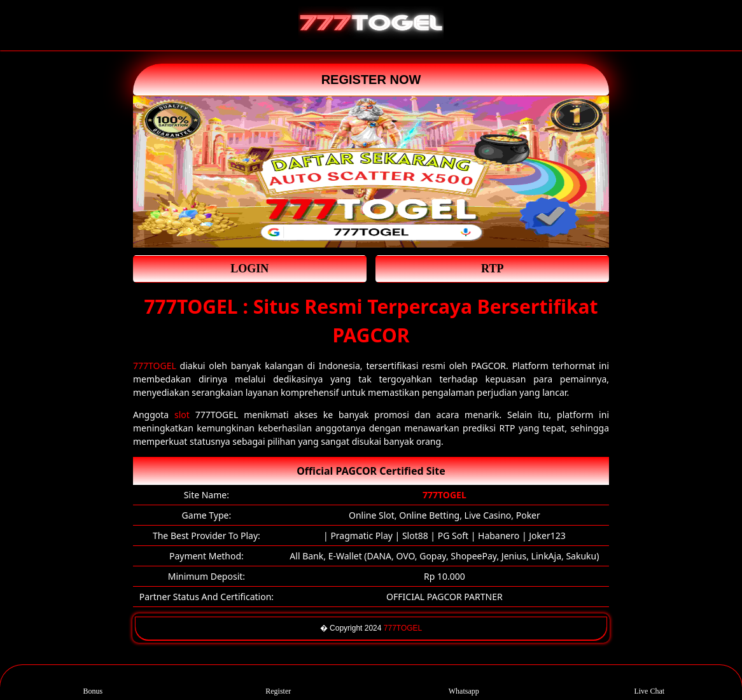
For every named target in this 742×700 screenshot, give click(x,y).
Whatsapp (464, 682)
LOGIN (249, 269)
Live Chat (649, 682)
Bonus (93, 682)
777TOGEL (155, 366)
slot (182, 415)
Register (278, 682)
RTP (492, 269)
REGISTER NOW (371, 80)
